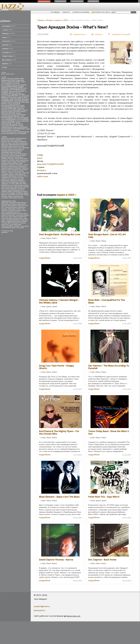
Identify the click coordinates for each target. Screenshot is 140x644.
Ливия (26, 193)
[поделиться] (78, 34)
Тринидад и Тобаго (15, 176)
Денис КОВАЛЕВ (16, 99)
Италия (19, 156)
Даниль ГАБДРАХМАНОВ (20, 132)
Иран (17, 154)
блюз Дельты (12, 206)
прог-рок (5, 217)
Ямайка (4, 185)
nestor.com (44, 1)
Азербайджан (21, 138)
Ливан (9, 162)
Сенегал (4, 173)
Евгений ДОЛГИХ (18, 102)
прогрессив (22, 217)
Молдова (19, 165)
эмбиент (17, 226)
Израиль (12, 152)
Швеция (23, 182)
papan (4, 79)
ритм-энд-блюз (7, 218)
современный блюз (13, 220)
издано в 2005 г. (62, 20)
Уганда (21, 177)
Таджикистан (18, 196)
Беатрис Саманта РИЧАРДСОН (11, 94)
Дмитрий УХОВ (20, 101)
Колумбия (23, 159)
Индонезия (5, 154)
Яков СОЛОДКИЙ (20, 134)
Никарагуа (22, 167)
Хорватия (21, 181)
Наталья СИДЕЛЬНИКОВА (11, 116)
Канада (11, 159)
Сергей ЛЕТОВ (17, 124)
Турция (15, 177)
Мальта (26, 187)
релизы (7, 45)
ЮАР (25, 184)
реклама (4, 232)
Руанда (4, 196)
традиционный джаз (14, 221)
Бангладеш (15, 141)
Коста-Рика (11, 160)
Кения (26, 185)
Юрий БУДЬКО (7, 129)
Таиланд (22, 174)
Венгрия (24, 145)
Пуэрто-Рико (6, 171)
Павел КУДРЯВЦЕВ (8, 121)
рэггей (16, 218)
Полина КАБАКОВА (22, 121)
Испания (12, 156)
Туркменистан (6, 177)
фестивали (9, 60)
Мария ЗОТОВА (14, 112)
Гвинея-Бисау (17, 192)
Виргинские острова (17, 146)
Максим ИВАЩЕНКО (14, 110)
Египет (25, 192)
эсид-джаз (24, 226)
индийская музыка (13, 212)
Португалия (23, 170)
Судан (11, 174)
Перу (10, 170)
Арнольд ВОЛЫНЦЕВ (17, 91)
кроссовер (13, 217)
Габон (10, 148)
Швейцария (15, 182)
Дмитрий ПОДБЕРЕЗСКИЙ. (51, 164)
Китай (17, 159)
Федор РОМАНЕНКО (20, 127)
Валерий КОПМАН (18, 94)
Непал (26, 165)
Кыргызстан (24, 160)
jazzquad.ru (39, 610)
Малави (4, 195)
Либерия (19, 193)
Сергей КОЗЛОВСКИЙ (11, 123)
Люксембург (22, 162)
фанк (10, 223)
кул (26, 206)
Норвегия (17, 168)
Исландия (5, 156)
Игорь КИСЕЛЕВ (7, 134)
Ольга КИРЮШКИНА (9, 119)
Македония (6, 163)
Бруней (11, 190)
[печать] (97, 34)
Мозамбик (11, 195)
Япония (21, 198)
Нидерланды (13, 167)
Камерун (5, 159)
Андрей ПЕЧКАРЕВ (16, 88)
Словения (5, 174)
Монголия (20, 195)
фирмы (7, 64)
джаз (8, 74)
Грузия (16, 149)
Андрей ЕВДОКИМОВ (9, 87)
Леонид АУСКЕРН (18, 107)
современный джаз (8, 228)
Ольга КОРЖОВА (22, 119)
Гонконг (4, 149)
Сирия (10, 196)
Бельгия (4, 143)
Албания (13, 188)
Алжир (4, 140)
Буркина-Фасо (19, 190)
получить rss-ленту (101, 12)
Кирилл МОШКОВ (14, 104)
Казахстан (10, 157)
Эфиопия (19, 184)
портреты (9, 41)
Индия (19, 152)
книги (6, 37)
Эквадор (5, 184)
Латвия (4, 162)
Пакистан (25, 168)
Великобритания (15, 145)
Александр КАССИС (8, 80)
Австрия (12, 138)
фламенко (16, 223)
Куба (17, 160)
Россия (14, 171)
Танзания (5, 198)
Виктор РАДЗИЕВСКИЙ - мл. (11, 96)
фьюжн (23, 223)
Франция (14, 181)
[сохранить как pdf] (119, 34)
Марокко (5, 165)
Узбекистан (6, 179)
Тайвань (4, 176)
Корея (4, 160)
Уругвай (20, 179)
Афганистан (6, 141)
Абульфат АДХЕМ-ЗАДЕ (15, 79)
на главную (55, 12)
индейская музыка (15, 210)
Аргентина (11, 140)
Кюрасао (9, 187)
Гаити (19, 148)
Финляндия (5, 181)
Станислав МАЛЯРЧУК (9, 126)
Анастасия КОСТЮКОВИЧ (10, 84)
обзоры (8, 34)
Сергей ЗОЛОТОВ (8, 123)
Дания (21, 149)
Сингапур (18, 173)
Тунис (26, 176)
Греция (10, 149)
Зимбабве (5, 152)
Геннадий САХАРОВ (16, 98)
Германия (25, 148)
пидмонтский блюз (8, 215)
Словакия (25, 173)
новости (66, 12)
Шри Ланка (5, 188)
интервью (9, 26)
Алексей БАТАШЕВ (14, 82)
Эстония (12, 184)
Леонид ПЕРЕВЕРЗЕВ (9, 108)
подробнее (45, 258)
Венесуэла (5, 146)
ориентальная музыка (9, 214)
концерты (9, 52)
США (16, 174)
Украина (14, 179)
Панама (4, 170)
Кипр (3, 187)
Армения (18, 140)
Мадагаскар (18, 187)
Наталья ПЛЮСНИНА (18, 115)
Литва (14, 162)
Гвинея (10, 192)
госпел (18, 209)
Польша (15, 170)
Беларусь (23, 141)
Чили (8, 182)
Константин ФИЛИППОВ (10, 105)
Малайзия (14, 163)
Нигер (26, 195)
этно (12, 74)
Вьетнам (4, 148)
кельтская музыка (22, 215)
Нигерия (4, 167)
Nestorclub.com (73, 616)
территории (9, 56)
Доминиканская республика (12, 151)
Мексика (12, 165)
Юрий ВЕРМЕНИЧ (19, 129)
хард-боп (5, 225)
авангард (5, 203)
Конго (4, 193)
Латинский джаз (11, 207)
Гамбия (4, 192)
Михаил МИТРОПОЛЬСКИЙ (14, 112)
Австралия (5, 138)
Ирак (12, 154)
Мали (20, 163)
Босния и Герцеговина (16, 185)
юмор (5, 67)
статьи (7, 30)
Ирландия (23, 154)
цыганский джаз (15, 225)
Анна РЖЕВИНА (15, 90)
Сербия (11, 173)
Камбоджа (19, 157)
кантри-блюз (23, 214)
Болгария (16, 143)
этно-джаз (20, 228)
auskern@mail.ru (42, 606)
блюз (3, 74)
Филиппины (13, 198)
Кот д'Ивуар (11, 193)
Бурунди (5, 145)
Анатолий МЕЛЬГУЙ (19, 85)
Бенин (10, 143)
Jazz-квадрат (14, 10)
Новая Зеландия (7, 168)
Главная (40, 20)
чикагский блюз (7, 226)
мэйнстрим (11, 209)
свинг (21, 218)
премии (8, 49)
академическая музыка (18, 203)
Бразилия (24, 143)
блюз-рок (21, 206)
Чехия (3, 182)
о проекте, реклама (81, 12)
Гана (15, 148)
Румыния (20, 171)
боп (3, 207)
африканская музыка (9, 204)
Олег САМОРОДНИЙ (21, 118)
